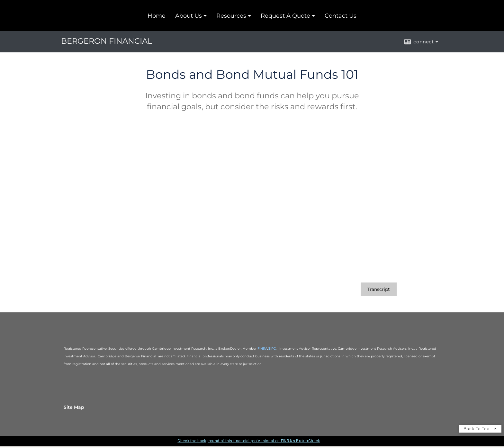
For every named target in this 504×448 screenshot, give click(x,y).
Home (157, 16)
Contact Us (341, 16)
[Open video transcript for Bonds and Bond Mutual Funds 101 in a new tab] (379, 289)
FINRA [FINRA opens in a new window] (262, 349)
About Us (189, 16)
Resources (231, 16)
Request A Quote (285, 16)
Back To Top (480, 429)
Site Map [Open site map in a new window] (74, 407)
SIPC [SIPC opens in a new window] (272, 349)
